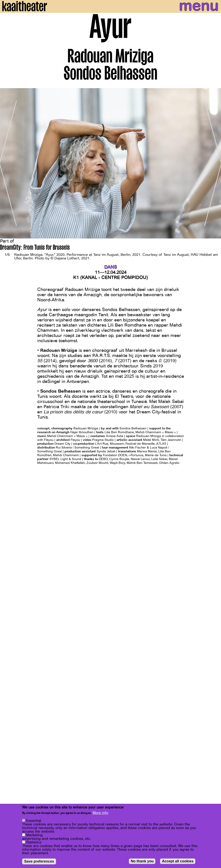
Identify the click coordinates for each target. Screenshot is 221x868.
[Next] (214, 163)
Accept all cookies (178, 861)
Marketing (34, 835)
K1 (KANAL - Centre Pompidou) (110, 278)
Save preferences (39, 861)
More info (100, 813)
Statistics (34, 842)
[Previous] (7, 163)
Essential (34, 821)
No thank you (142, 861)
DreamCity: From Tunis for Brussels (35, 248)
